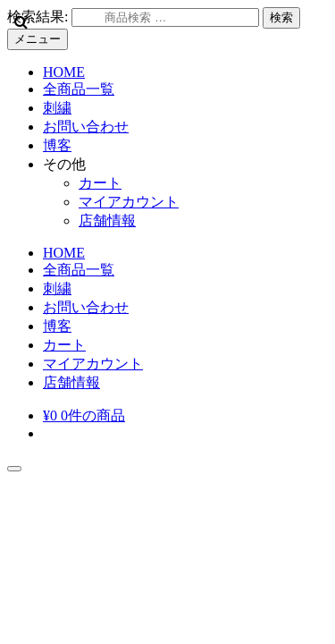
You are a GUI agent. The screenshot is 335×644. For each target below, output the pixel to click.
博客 (57, 145)
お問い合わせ (86, 127)
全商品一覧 (79, 89)
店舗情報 (107, 220)
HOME (64, 72)
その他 (64, 164)
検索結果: (38, 17)
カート (100, 183)
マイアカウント (129, 202)
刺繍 (57, 108)
